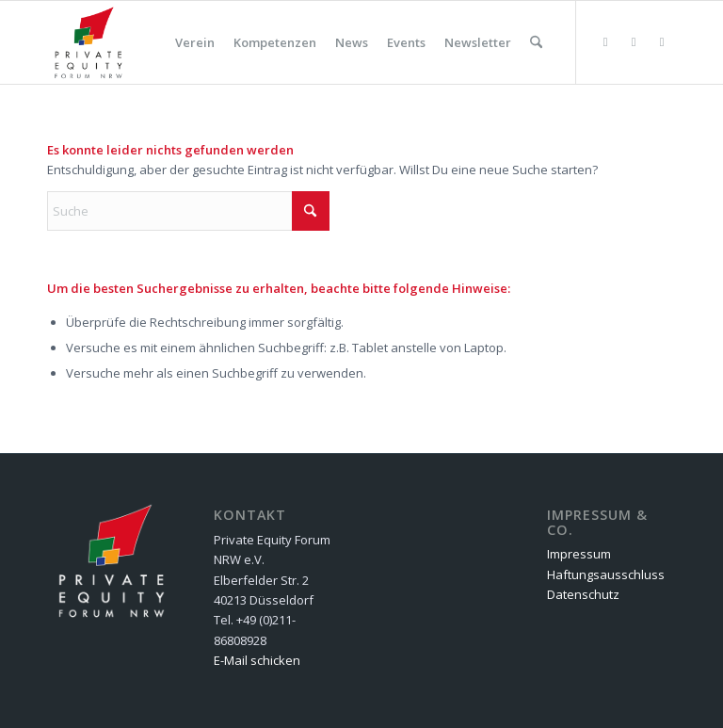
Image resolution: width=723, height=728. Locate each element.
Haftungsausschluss (606, 574)
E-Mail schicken (257, 660)
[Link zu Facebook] (634, 41)
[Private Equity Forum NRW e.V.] (88, 42)
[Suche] (536, 42)
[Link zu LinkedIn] (662, 41)
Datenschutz (583, 594)
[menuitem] (195, 42)
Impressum (579, 554)
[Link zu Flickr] (605, 41)
